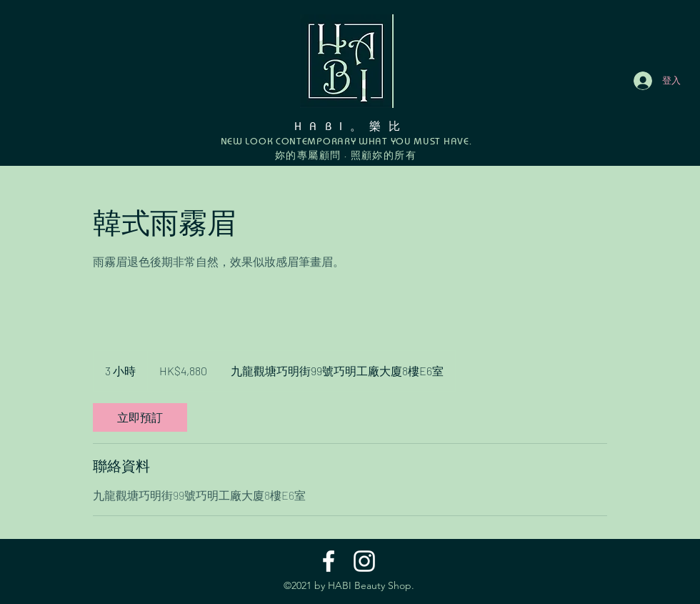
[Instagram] (364, 561)
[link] (140, 417)
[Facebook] (329, 561)
